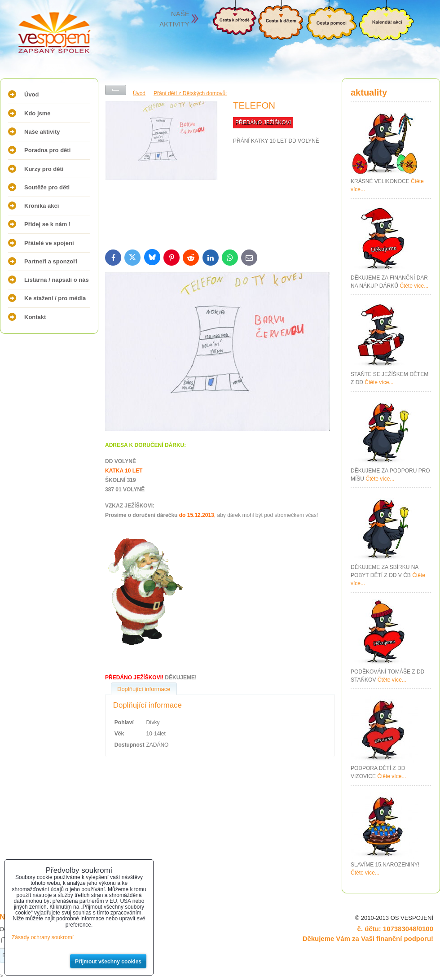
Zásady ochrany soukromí (43, 937)
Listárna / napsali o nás (57, 280)
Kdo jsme (37, 113)
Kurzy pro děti (44, 169)
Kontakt (35, 317)
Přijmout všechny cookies (108, 962)
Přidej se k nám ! (47, 224)
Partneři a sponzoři (51, 261)
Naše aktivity (42, 132)
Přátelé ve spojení (49, 243)
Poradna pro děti (47, 150)
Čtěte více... (414, 286)
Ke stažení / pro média (55, 298)
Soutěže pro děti (47, 187)
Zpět (116, 90)
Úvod (32, 94)
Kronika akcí (42, 206)
